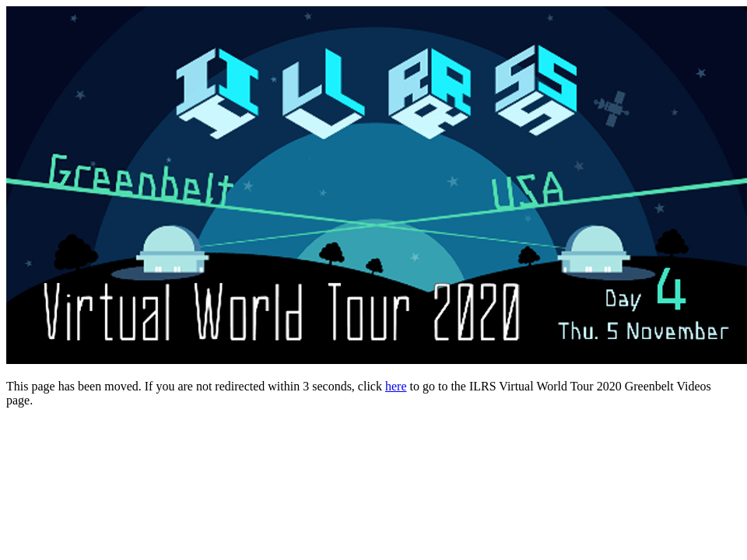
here (396, 386)
